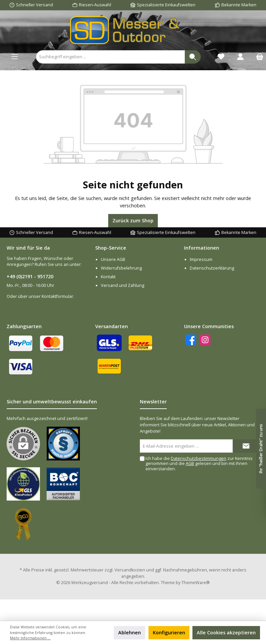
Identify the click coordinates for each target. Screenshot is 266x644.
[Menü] (15, 57)
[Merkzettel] (221, 57)
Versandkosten (130, 570)
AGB (190, 463)
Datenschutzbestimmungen (199, 458)
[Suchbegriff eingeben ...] (111, 57)
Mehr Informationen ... (30, 638)
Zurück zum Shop (133, 220)
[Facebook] (191, 340)
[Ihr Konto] (240, 57)
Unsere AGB (113, 259)
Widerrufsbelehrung (121, 268)
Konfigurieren (169, 633)
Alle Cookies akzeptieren (226, 633)
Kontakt (108, 277)
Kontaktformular (57, 296)
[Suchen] (193, 57)
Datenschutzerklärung (212, 268)
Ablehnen (130, 633)
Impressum (201, 259)
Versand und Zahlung (123, 285)
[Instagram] (205, 340)
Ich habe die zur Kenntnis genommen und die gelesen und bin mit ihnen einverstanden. (199, 463)
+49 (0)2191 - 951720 (30, 276)
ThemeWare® (196, 583)
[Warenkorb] (258, 57)
